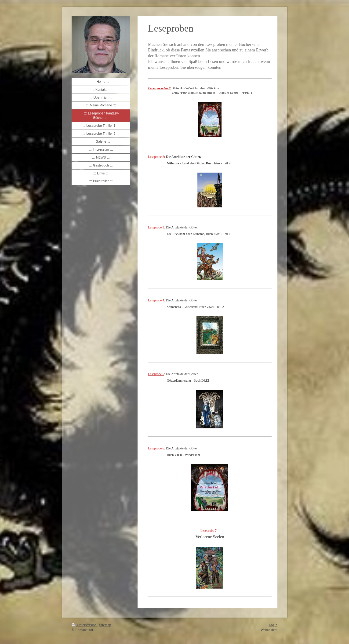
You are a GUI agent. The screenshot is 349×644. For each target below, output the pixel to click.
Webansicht (269, 630)
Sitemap (105, 625)
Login (273, 625)
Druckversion (85, 625)
